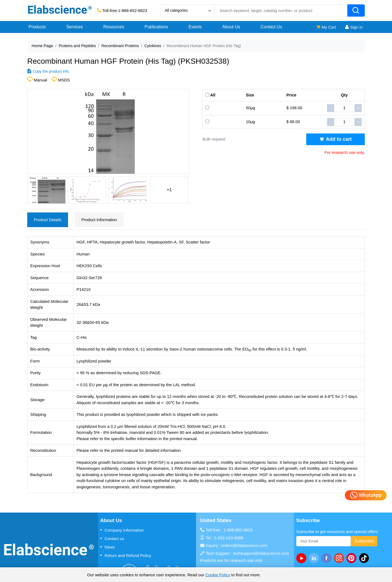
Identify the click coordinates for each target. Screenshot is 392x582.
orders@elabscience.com (244, 545)
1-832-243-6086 (229, 538)
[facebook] (327, 558)
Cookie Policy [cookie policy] (218, 575)
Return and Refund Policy (126, 555)
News (108, 547)
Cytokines (153, 46)
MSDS (64, 80)
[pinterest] (353, 558)
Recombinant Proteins (120, 46)
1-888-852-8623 (133, 10)
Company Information (122, 530)
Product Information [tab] (99, 220)
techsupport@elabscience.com (261, 553)
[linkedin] (315, 558)
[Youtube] (302, 558)
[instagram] (340, 558)
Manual (40, 80)
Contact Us (271, 27)
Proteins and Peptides (77, 46)
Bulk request (214, 139)
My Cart (326, 27)
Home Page (42, 46)
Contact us (112, 538)
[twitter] (365, 558)
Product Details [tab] (48, 220)
